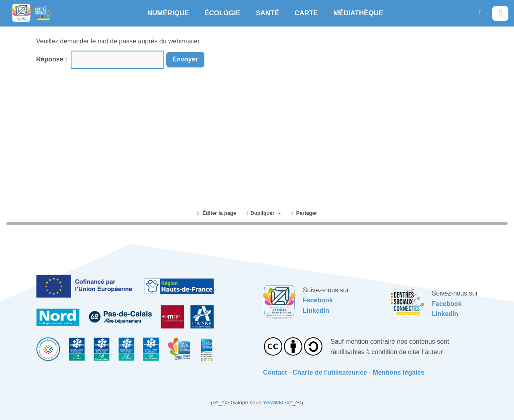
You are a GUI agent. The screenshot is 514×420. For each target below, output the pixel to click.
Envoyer (185, 59)
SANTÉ (267, 13)
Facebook (318, 300)
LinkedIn (316, 311)
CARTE (306, 13)
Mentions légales (399, 372)
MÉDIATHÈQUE (358, 13)
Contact (275, 372)
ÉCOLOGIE (222, 13)
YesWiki (273, 403)
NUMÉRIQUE (168, 13)
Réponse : (53, 59)
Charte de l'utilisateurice (330, 372)
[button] (480, 13)
